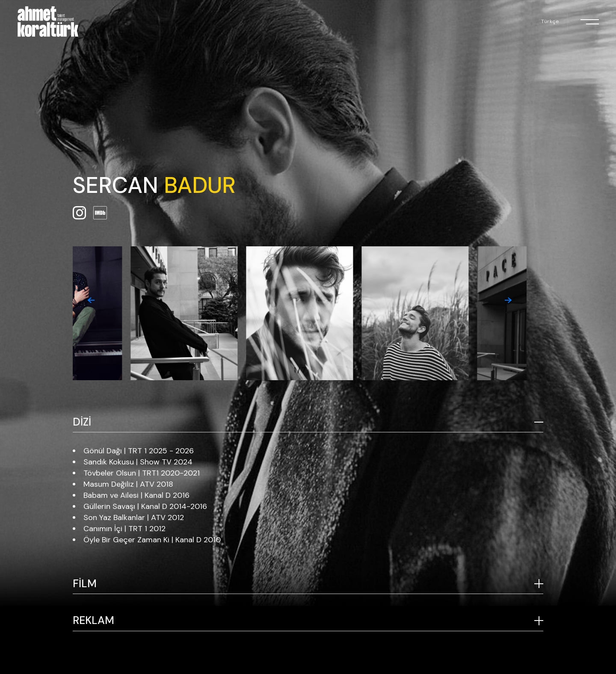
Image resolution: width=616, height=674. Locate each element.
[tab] (308, 423)
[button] (91, 300)
